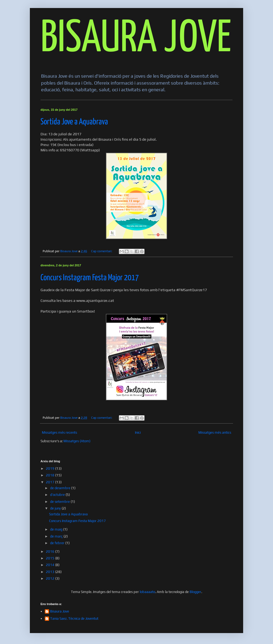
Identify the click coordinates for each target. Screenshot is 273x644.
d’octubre (58, 495)
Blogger (195, 592)
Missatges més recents (59, 432)
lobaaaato (147, 592)
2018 (51, 475)
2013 (51, 572)
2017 (51, 482)
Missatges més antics (215, 432)
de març (57, 536)
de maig (57, 529)
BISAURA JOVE (136, 39)
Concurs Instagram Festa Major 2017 (90, 278)
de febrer (58, 543)
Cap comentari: (102, 251)
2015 (51, 558)
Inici (138, 432)
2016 (51, 552)
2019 (51, 469)
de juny (56, 508)
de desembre (61, 488)
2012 (51, 578)
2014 (51, 565)
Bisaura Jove (60, 611)
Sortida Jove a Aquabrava (74, 122)
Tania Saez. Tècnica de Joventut (74, 619)
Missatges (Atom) (77, 441)
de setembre (60, 502)
